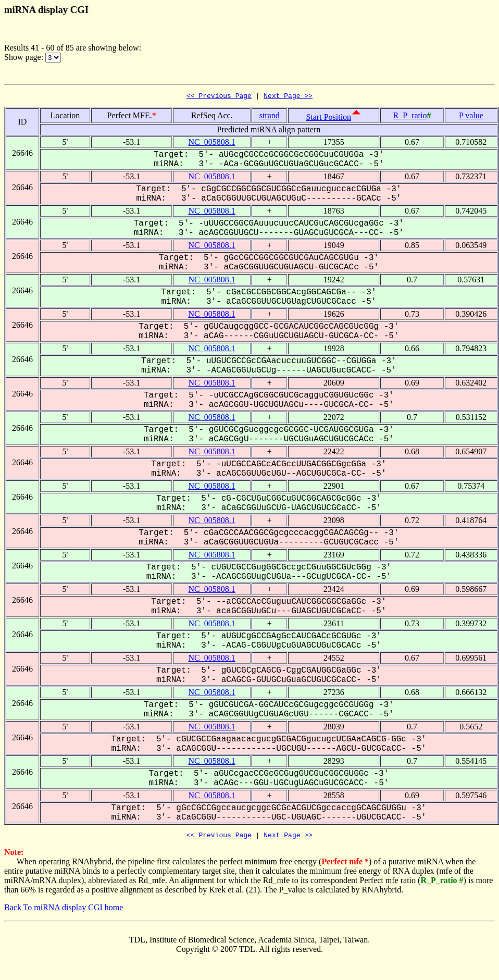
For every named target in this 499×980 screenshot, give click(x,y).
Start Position (328, 119)
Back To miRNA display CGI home (64, 910)
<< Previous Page (219, 97)
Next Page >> (288, 97)
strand (270, 117)
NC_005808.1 (212, 144)
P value (471, 117)
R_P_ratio (410, 117)
